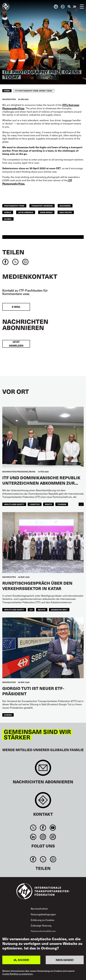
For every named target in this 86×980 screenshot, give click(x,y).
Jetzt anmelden (16, 344)
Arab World (46, 212)
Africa (8, 212)
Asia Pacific (66, 212)
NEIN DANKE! (65, 960)
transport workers (42, 206)
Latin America (26, 212)
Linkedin (33, 837)
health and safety (14, 504)
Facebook (43, 828)
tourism (62, 504)
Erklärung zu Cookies (43, 920)
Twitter (33, 828)
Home (7, 91)
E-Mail (16, 307)
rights (48, 504)
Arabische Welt (59, 610)
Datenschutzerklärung (43, 931)
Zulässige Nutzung (41, 925)
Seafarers (65, 206)
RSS (53, 837)
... (81, 504)
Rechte (42, 610)
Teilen (13, 252)
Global (8, 219)
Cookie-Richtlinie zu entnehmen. (18, 974)
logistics (35, 504)
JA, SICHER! (21, 960)
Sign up (43, 769)
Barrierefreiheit (39, 909)
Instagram (43, 837)
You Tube (53, 828)
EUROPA (8, 715)
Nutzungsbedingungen (43, 914)
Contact (43, 802)
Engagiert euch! (75, 7)
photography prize (14, 206)
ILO (31, 610)
